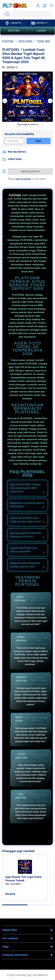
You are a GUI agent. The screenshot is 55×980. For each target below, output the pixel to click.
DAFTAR (14, 31)
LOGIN (41, 31)
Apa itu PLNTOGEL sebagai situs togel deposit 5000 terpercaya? (25, 488)
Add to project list (30, 171)
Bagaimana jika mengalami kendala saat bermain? (25, 565)
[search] (27, 14)
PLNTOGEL (15, 195)
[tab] (15, 905)
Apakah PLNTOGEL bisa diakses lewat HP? (24, 550)
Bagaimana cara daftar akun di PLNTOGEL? (27, 505)
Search (7, 14)
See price (10, 894)
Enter (38, 141)
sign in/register (23, 179)
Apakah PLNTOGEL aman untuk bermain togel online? (26, 520)
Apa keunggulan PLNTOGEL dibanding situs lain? (26, 535)
